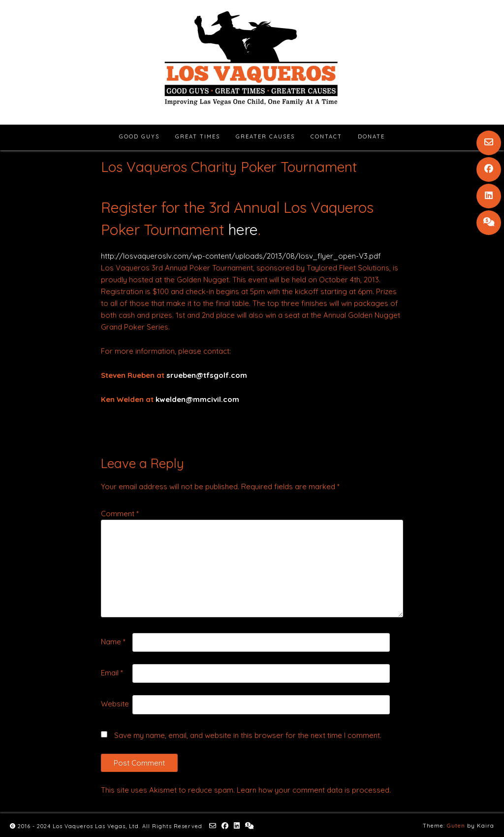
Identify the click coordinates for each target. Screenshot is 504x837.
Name (113, 642)
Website (115, 704)
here (243, 230)
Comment (120, 514)
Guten (456, 826)
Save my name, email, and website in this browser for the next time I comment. (248, 735)
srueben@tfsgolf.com (207, 375)
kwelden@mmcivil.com (197, 399)
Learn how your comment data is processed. (314, 790)
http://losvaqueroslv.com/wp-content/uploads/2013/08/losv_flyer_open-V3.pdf (241, 256)
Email (112, 673)
